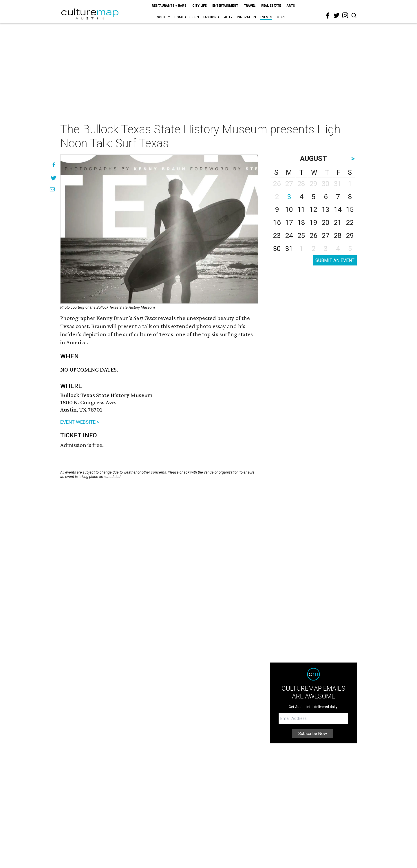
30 (277, 249)
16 (277, 223)
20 (325, 223)
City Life (199, 6)
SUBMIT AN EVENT (335, 260)
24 (289, 236)
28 (338, 236)
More (281, 17)
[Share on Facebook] (54, 165)
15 (350, 210)
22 (350, 223)
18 (301, 223)
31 (289, 249)
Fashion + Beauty (218, 17)
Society (163, 17)
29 (350, 236)
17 (289, 223)
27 (325, 236)
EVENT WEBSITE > (80, 422)
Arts (291, 6)
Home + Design (187, 17)
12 (313, 210)
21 (338, 223)
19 (313, 223)
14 (338, 210)
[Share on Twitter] (54, 178)
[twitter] (336, 15)
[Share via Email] (52, 189)
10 (289, 210)
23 (277, 236)
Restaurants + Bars (169, 6)
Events (266, 17)
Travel (250, 6)
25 (301, 236)
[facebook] (328, 16)
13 (325, 210)
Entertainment (225, 6)
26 (313, 236)
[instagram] (345, 15)
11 (301, 210)
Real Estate (271, 6)
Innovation (246, 17)
